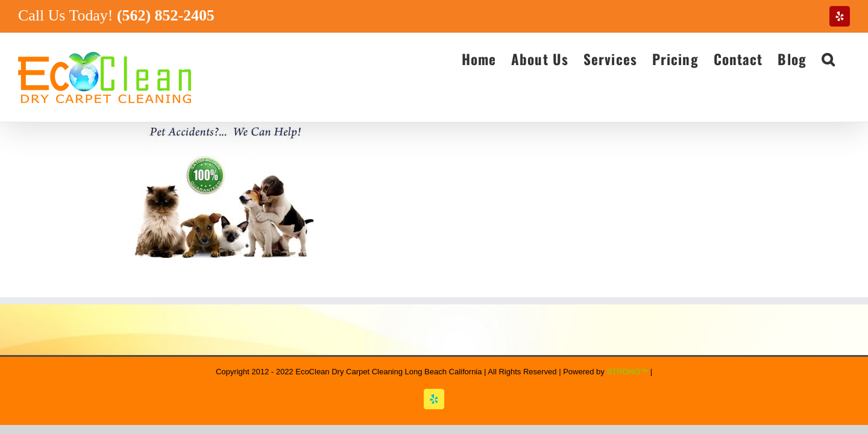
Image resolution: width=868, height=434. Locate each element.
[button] (843, 58)
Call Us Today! (116, 15)
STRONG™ (627, 372)
